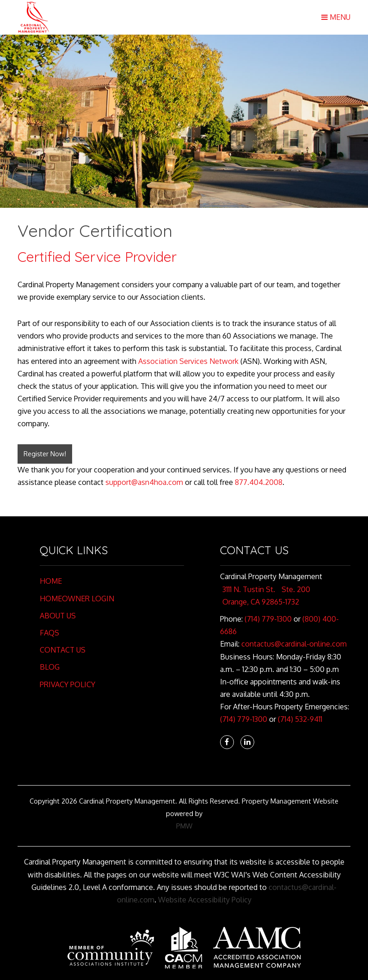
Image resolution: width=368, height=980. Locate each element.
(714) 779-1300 (268, 619)
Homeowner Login (77, 599)
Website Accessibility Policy (205, 900)
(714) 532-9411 (300, 719)
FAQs (49, 633)
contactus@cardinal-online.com (294, 644)
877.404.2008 (259, 482)
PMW (184, 826)
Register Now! (45, 454)
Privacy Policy (67, 684)
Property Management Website (290, 801)
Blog (50, 667)
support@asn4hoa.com (144, 482)
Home (51, 581)
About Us (58, 616)
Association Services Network (188, 361)
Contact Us (63, 650)
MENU (336, 17)
